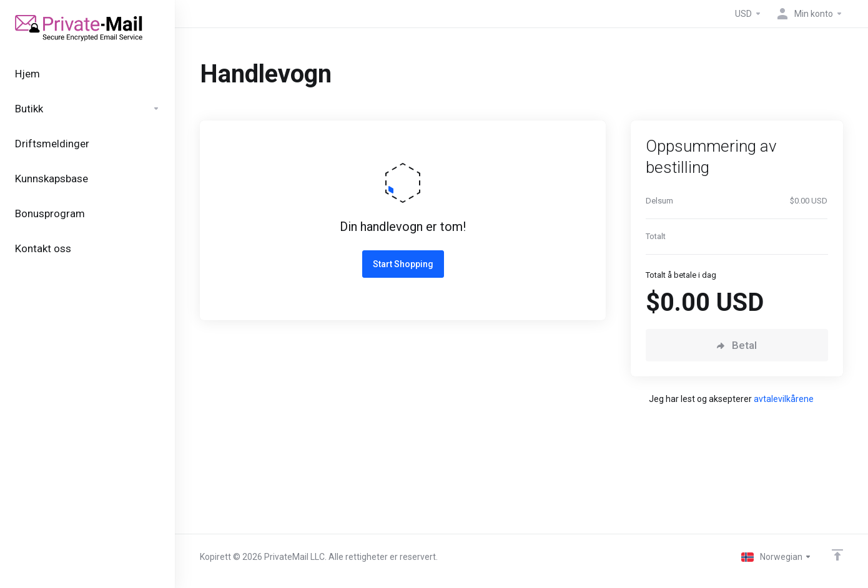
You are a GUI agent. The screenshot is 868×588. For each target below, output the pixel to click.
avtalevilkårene (784, 399)
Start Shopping (403, 264)
